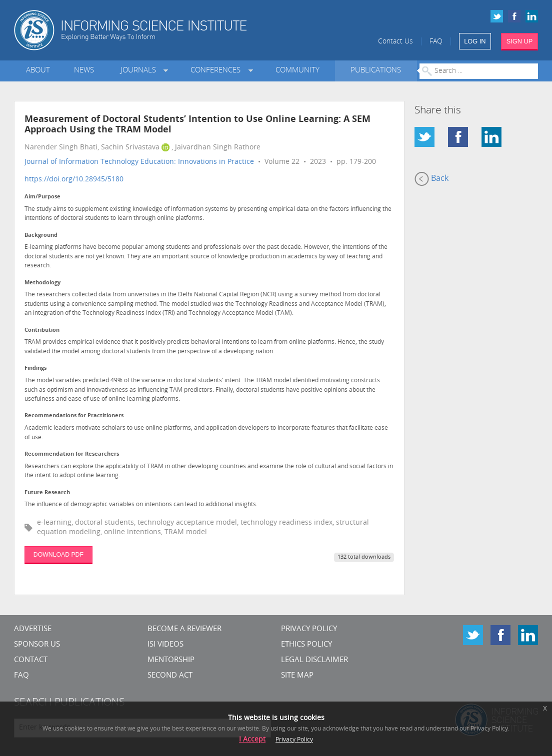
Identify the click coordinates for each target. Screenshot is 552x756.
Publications (376, 71)
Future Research (47, 493)
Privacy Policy (309, 629)
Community (297, 71)
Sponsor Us (37, 645)
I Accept (252, 740)
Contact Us (395, 42)
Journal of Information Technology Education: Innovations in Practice (139, 162)
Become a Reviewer (184, 629)
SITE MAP (297, 676)
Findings (35, 369)
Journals (140, 71)
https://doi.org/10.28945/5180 (74, 180)
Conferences (217, 71)
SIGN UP (520, 41)
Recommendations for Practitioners (74, 416)
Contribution (42, 331)
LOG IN (475, 41)
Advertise (33, 629)
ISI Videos (165, 645)
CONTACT (31, 660)
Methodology (42, 283)
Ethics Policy (306, 645)
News (84, 71)
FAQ (436, 42)
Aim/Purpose (42, 197)
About (38, 71)
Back (431, 179)
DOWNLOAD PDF (58, 555)
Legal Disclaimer (314, 660)
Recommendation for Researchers (72, 454)
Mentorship (171, 660)
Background (41, 236)
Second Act (170, 676)
